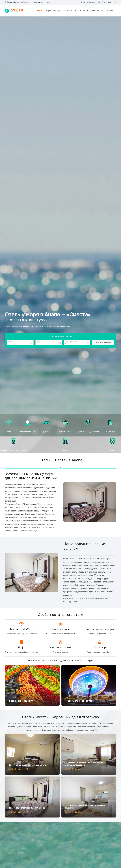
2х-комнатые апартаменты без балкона (27, 808)
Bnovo (114, 349)
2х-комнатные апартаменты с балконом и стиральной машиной (84, 764)
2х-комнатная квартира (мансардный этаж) (28, 765)
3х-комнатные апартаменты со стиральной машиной (85, 807)
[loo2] (14, 11)
